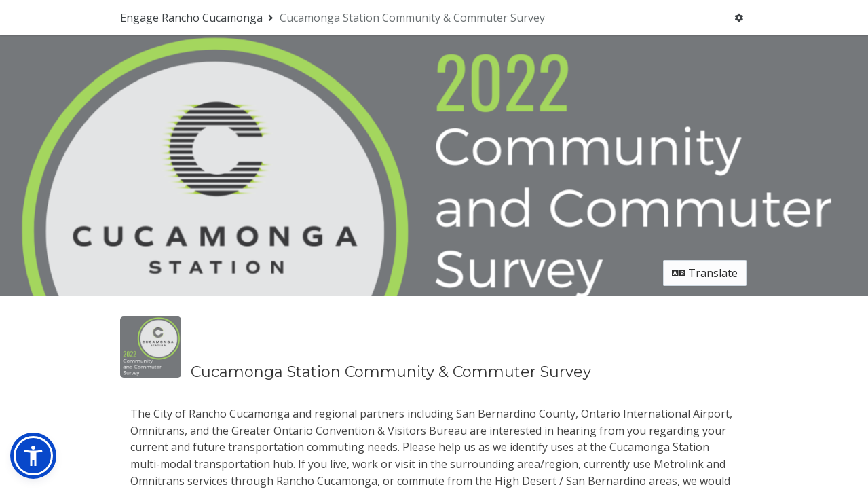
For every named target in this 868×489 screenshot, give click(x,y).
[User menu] (739, 18)
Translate (705, 141)
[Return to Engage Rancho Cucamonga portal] (198, 18)
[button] (33, 456)
